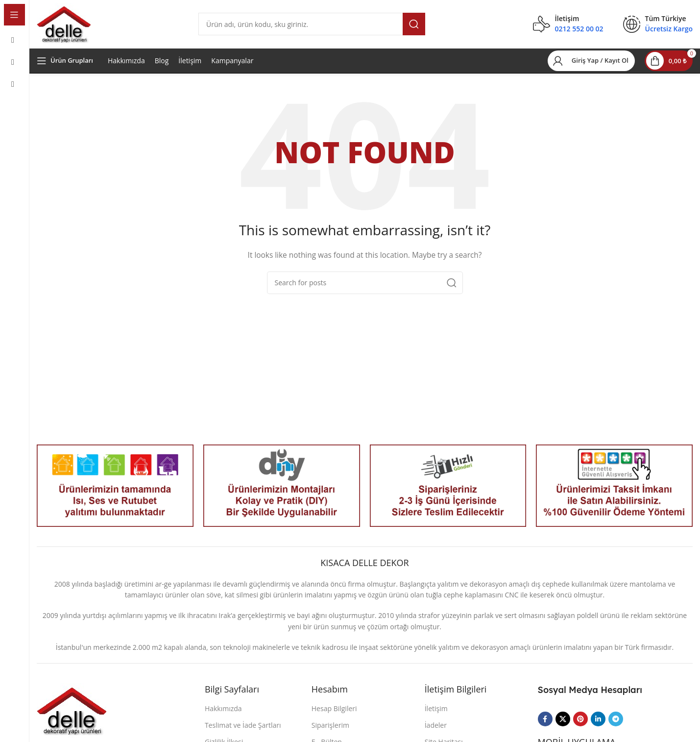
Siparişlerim (330, 730)
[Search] (312, 27)
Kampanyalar (232, 66)
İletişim (190, 66)
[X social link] (563, 725)
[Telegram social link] (616, 725)
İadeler (436, 730)
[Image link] (72, 715)
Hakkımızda (126, 66)
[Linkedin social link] (598, 725)
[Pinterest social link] (580, 725)
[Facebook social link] (545, 725)
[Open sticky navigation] (65, 66)
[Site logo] (64, 26)
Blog (162, 66)
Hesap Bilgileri (334, 714)
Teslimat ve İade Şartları (243, 730)
